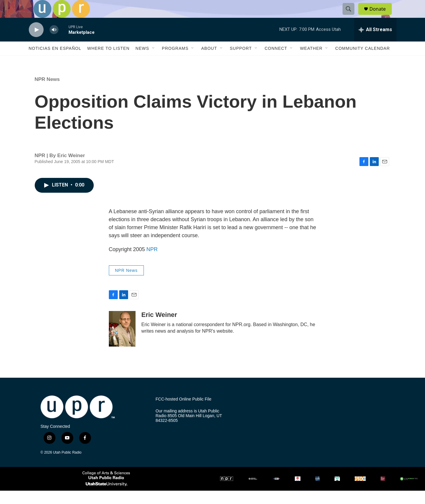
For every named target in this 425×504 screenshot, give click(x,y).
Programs (175, 62)
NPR (152, 263)
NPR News (47, 93)
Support (241, 62)
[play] (36, 43)
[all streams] (375, 43)
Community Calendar (362, 62)
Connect (276, 62)
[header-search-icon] (351, 16)
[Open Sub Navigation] (154, 62)
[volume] (54, 43)
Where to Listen (108, 62)
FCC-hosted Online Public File (184, 413)
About (209, 62)
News (142, 62)
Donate (381, 16)
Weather (311, 62)
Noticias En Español (55, 62)
